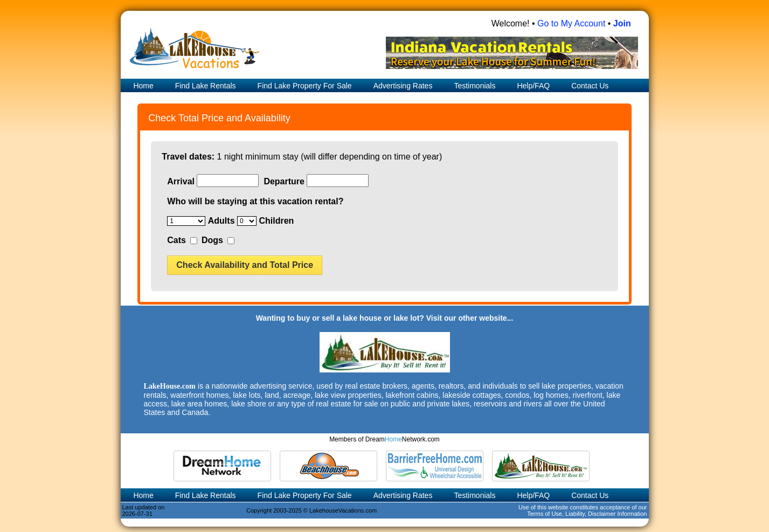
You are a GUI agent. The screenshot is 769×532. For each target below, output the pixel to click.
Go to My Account (571, 23)
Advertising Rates (403, 86)
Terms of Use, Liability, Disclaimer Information (587, 514)
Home (143, 86)
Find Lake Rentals (206, 86)
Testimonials (474, 86)
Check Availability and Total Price (245, 265)
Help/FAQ (533, 86)
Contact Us (590, 86)
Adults (221, 221)
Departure (284, 181)
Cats (176, 240)
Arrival (181, 181)
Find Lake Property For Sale (305, 86)
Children (276, 221)
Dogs (212, 240)
